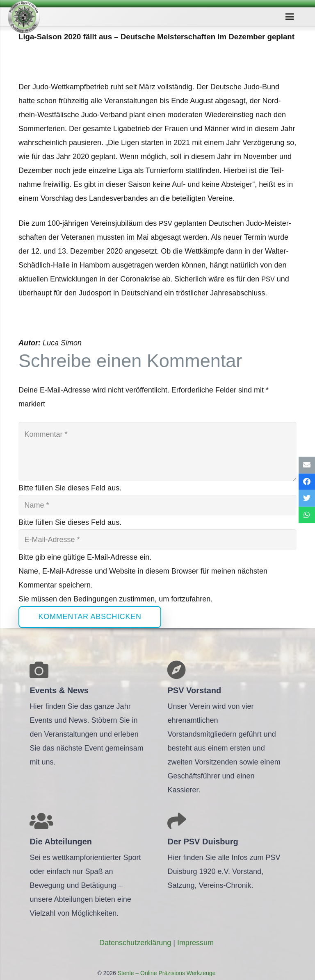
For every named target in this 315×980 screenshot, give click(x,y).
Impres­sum (195, 943)
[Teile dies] (307, 482)
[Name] (157, 505)
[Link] (24, 17)
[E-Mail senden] (307, 465)
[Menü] (289, 17)
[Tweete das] (307, 498)
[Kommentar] (157, 451)
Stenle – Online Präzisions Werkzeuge (166, 973)
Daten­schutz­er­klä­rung (135, 943)
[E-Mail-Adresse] (157, 540)
